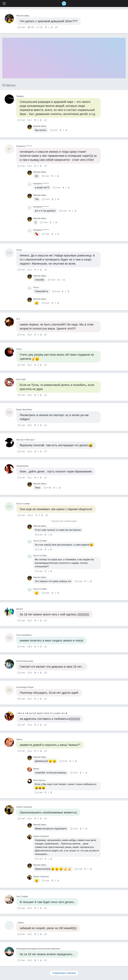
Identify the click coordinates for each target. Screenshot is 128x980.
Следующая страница (64, 973)
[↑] (46, 27)
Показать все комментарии (64, 521)
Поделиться (56, 27)
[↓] (51, 27)
